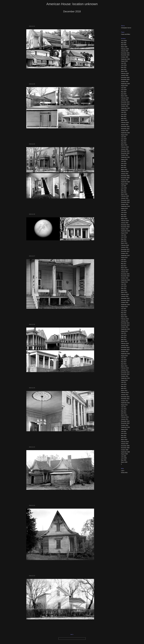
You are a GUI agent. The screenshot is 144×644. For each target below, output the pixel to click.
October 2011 (125, 401)
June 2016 (124, 286)
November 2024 (125, 79)
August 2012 (124, 380)
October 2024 (125, 82)
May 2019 (124, 215)
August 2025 (124, 61)
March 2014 (124, 341)
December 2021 (125, 151)
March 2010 (124, 440)
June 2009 (124, 458)
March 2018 (124, 243)
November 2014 (125, 325)
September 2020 (125, 182)
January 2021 (125, 174)
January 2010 (125, 444)
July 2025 (124, 63)
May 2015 (124, 313)
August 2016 (124, 282)
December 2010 (125, 421)
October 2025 (125, 57)
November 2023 (125, 104)
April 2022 (124, 143)
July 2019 (124, 210)
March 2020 (124, 194)
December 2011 (125, 397)
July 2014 (124, 333)
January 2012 (125, 395)
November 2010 (125, 423)
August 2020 (124, 184)
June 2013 (124, 360)
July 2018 (124, 235)
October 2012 (125, 376)
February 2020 (125, 196)
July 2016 (124, 284)
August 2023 (124, 110)
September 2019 (125, 206)
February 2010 (125, 442)
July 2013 (124, 358)
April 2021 (124, 167)
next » (72, 634)
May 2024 (124, 92)
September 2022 (125, 133)
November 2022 (125, 129)
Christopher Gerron (126, 28)
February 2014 (125, 343)
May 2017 (124, 264)
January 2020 (125, 198)
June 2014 (124, 335)
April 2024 (124, 94)
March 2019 (124, 219)
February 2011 (125, 417)
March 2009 (124, 462)
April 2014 (124, 339)
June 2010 (124, 433)
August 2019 (124, 208)
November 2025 (125, 55)
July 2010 (124, 431)
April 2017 (124, 266)
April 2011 (124, 413)
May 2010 (124, 435)
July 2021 (124, 161)
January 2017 (125, 272)
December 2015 (125, 298)
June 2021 (124, 163)
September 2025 (125, 59)
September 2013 (125, 354)
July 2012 (124, 382)
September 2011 (125, 403)
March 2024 (124, 96)
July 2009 (124, 456)
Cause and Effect (126, 34)
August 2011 (124, 405)
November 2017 (125, 251)
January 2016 (125, 296)
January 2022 (125, 149)
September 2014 (125, 329)
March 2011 (124, 415)
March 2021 (124, 170)
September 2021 (125, 157)
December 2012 (125, 372)
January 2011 (125, 419)
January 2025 (125, 75)
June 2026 (124, 41)
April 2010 (124, 437)
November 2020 (125, 178)
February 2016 (125, 294)
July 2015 (124, 309)
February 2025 (125, 73)
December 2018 (125, 225)
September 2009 (125, 452)
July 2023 (124, 112)
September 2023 (125, 108)
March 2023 (124, 120)
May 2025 (124, 67)
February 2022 (125, 147)
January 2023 (125, 125)
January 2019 (125, 223)
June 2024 (124, 90)
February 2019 (125, 221)
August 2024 (124, 86)
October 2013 (125, 352)
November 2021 (125, 153)
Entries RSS (124, 473)
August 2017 (124, 257)
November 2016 (125, 276)
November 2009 (125, 448)
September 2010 (125, 427)
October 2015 (125, 302)
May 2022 (124, 141)
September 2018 (125, 231)
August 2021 (124, 159)
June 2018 (124, 237)
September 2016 (125, 280)
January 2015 (125, 321)
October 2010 (125, 425)
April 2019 (124, 217)
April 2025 (124, 69)
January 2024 (125, 100)
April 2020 (124, 192)
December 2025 (125, 53)
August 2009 (124, 454)
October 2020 (125, 180)
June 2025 (124, 65)
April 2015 (124, 315)
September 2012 (125, 378)
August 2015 (124, 307)
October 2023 (125, 106)
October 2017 (125, 253)
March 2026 (124, 47)
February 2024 (125, 98)
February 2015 (125, 319)
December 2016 (125, 274)
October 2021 (125, 155)
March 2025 (124, 71)
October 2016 (125, 278)
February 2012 (125, 392)
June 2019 (124, 212)
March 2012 (124, 390)
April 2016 (124, 290)
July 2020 (124, 186)
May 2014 (124, 337)
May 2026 (124, 43)
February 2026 (125, 49)
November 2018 (125, 227)
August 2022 (124, 135)
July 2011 (124, 407)
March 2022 (124, 145)
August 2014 (124, 331)
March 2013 (124, 366)
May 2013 (124, 362)
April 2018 (124, 241)
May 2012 (124, 386)
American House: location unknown (72, 4)
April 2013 (124, 364)
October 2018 (125, 229)
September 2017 (125, 255)
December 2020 (125, 176)
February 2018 (125, 245)
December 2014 (125, 323)
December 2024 (125, 77)
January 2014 (125, 345)
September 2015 (125, 305)
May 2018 (124, 239)
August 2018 (124, 233)
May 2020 (124, 190)
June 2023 (124, 114)
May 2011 (124, 411)
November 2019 (125, 202)
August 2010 (124, 429)
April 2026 (124, 45)
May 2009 (124, 460)
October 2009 (125, 450)
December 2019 (125, 200)
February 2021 (125, 172)
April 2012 (124, 388)
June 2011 (124, 409)
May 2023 (124, 116)
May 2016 (124, 288)
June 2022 (124, 139)
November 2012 (125, 374)
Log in (123, 471)
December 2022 (125, 127)
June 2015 (124, 311)
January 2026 (125, 51)
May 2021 (124, 165)
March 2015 (124, 317)
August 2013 (124, 356)
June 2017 (124, 262)
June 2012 (124, 384)
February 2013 (125, 368)
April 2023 (124, 118)
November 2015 (125, 300)
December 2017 (125, 249)
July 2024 (124, 88)
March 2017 (124, 268)
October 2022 (125, 131)
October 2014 (125, 327)
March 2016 (124, 292)
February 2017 (125, 270)
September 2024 (125, 84)
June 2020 (124, 188)
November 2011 (125, 399)
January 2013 (125, 370)
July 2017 (124, 260)
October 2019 (125, 204)
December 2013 (125, 347)
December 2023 (125, 102)
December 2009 (125, 446)
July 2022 (124, 137)
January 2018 (125, 247)
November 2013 (125, 350)
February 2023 (125, 122)
